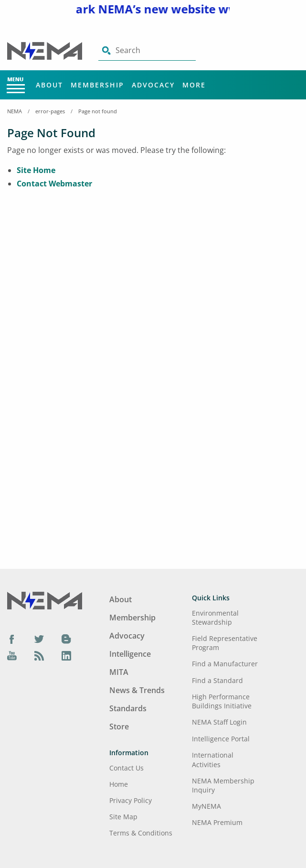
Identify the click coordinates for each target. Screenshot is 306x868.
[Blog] (66, 639)
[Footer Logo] (45, 600)
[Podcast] (39, 656)
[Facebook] (12, 639)
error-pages (50, 111)
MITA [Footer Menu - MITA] (119, 672)
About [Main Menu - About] (49, 85)
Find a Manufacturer (225, 664)
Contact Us (127, 768)
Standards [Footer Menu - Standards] (128, 708)
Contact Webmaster (54, 184)
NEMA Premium (217, 822)
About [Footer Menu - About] (121, 599)
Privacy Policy (131, 800)
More (194, 85)
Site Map (123, 817)
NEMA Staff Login (219, 722)
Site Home (36, 170)
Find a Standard (217, 680)
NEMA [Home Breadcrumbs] (15, 111)
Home (119, 784)
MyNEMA (206, 806)
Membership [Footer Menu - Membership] (132, 618)
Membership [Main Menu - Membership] (97, 85)
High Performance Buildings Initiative (222, 701)
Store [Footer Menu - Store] (119, 727)
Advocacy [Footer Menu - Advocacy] (127, 636)
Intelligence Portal (221, 739)
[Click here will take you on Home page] (46, 50)
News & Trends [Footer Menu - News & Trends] (137, 690)
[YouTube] (12, 656)
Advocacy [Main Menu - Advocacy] (153, 85)
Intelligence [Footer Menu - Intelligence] (130, 654)
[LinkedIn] (66, 656)
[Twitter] (39, 639)
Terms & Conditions (141, 833)
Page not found (98, 111)
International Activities (213, 759)
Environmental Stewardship (215, 618)
